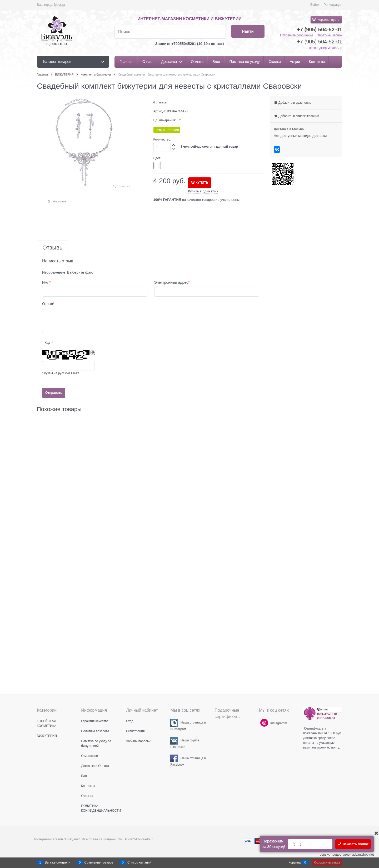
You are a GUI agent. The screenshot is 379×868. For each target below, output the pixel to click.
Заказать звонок (355, 844)
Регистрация (333, 5)
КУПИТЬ (202, 183)
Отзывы (53, 248)
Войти (315, 5)
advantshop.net (363, 855)
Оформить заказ (327, 862)
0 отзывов (160, 102)
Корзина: (328, 20)
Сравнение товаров (99, 862)
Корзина (295, 862)
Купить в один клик (203, 191)
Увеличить (60, 201)
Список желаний (139, 862)
